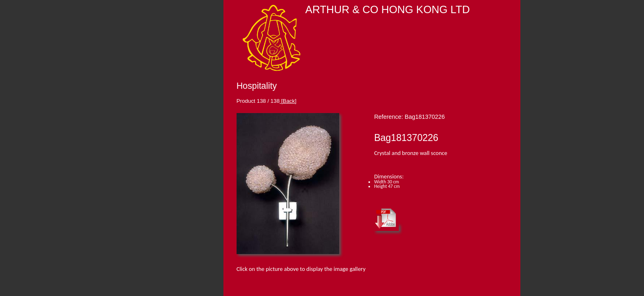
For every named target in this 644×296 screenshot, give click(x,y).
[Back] (288, 101)
